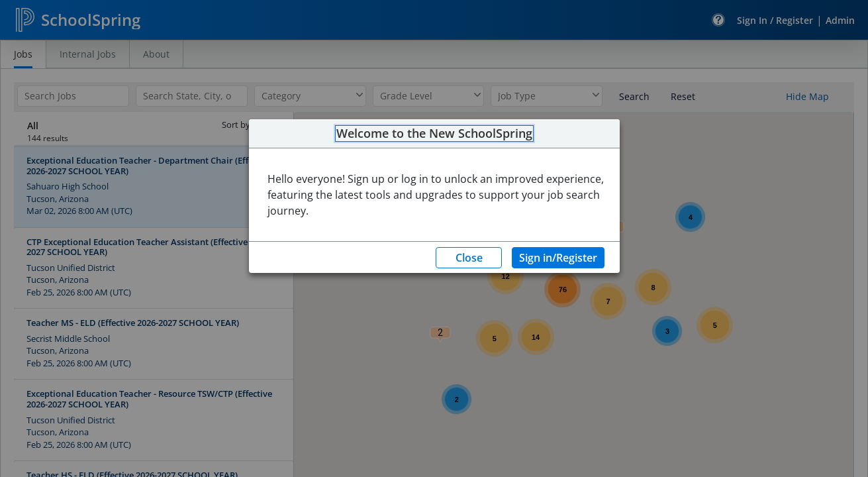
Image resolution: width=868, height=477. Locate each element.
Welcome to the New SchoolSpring (434, 134)
